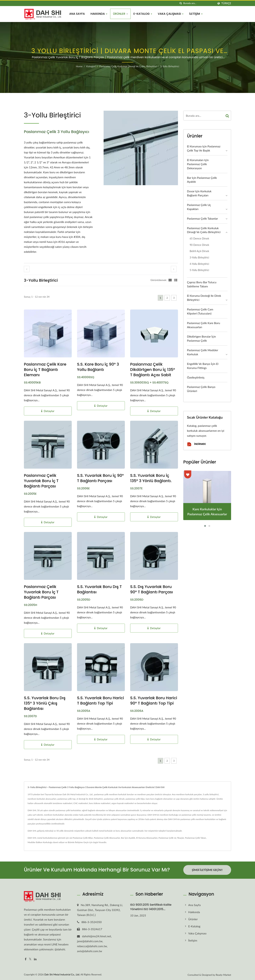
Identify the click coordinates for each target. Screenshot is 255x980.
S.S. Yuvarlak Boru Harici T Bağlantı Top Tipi (100, 701)
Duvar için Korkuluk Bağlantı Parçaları (199, 193)
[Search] (199, 3)
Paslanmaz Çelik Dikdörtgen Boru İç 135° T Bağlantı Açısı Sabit (153, 370)
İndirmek (196, 444)
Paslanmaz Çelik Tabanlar (202, 218)
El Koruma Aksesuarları (147, 838)
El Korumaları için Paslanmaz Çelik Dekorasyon (198, 164)
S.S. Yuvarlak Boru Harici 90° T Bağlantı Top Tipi (154, 701)
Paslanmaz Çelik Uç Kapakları (199, 207)
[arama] (181, 3)
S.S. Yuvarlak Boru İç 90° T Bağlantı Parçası (100, 478)
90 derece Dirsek (199, 245)
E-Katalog (143, 14)
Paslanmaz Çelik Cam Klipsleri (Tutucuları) (200, 311)
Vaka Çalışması (171, 14)
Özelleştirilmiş (196, 377)
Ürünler (120, 14)
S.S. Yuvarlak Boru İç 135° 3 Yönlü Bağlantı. (151, 478)
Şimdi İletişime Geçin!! (207, 870)
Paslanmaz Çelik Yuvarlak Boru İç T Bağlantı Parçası (41, 481)
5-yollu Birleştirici (199, 270)
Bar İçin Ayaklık (128, 838)
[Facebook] (26, 959)
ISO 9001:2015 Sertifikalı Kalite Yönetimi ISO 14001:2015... (151, 907)
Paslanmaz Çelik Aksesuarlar (107, 838)
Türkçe (226, 3)
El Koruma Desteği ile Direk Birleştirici (204, 298)
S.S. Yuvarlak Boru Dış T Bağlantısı (99, 589)
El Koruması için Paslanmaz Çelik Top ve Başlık (204, 148)
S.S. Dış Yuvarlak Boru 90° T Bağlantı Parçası (152, 589)
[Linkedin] (35, 959)
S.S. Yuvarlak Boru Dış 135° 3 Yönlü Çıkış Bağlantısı (45, 703)
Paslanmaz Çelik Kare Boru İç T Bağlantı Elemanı (45, 370)
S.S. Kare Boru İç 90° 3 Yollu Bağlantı (98, 367)
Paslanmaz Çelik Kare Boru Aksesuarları (204, 325)
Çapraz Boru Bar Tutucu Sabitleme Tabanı (202, 284)
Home (79, 66)
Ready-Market (223, 974)
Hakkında (99, 14)
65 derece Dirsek (199, 238)
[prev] (27, 269)
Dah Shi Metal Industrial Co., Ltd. (62, 974)
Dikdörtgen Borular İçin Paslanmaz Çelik (201, 338)
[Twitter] (30, 959)
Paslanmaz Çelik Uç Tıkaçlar (171, 838)
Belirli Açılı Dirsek (199, 251)
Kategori (91, 66)
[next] (174, 269)
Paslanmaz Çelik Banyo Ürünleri (201, 389)
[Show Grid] (170, 280)
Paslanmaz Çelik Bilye (83, 838)
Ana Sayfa (77, 14)
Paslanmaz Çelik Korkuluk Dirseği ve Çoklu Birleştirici (128, 66)
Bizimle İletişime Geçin (78, 842)
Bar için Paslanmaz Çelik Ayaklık (202, 180)
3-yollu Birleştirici (170, 66)
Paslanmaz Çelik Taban (195, 838)
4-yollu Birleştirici (199, 264)
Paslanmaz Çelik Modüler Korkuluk (202, 352)
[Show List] (176, 280)
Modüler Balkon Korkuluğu (40, 842)
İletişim (196, 14)
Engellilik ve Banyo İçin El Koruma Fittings (203, 366)
